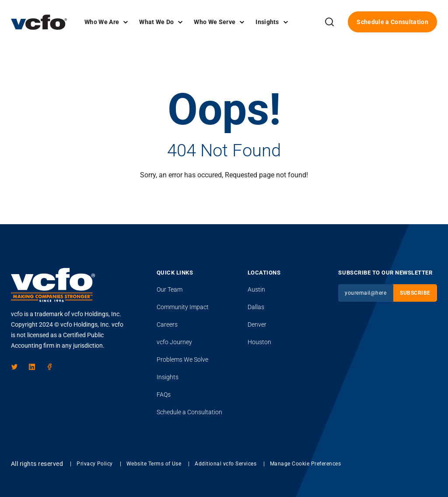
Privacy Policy (95, 464)
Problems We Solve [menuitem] (182, 360)
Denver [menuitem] (257, 324)
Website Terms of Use (154, 464)
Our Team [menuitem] (170, 289)
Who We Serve (215, 22)
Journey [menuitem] (174, 342)
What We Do (156, 22)
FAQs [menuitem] (164, 395)
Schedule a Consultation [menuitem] (189, 412)
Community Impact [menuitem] (183, 307)
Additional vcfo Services (226, 464)
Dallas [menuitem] (256, 307)
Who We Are (102, 22)
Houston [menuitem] (259, 342)
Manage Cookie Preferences (305, 464)
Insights (267, 22)
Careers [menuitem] (167, 324)
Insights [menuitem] (168, 377)
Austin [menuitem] (256, 289)
